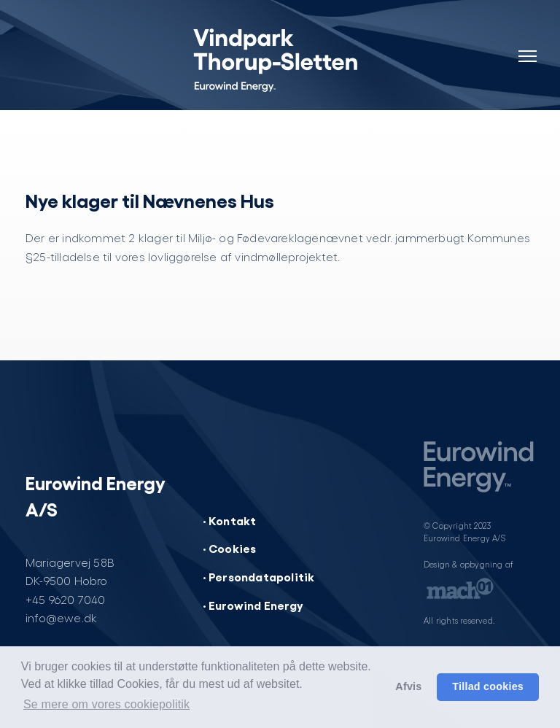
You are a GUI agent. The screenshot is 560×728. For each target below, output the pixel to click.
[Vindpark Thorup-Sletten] (280, 58)
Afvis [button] (408, 686)
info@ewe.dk (61, 617)
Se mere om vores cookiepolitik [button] (106, 704)
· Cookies (230, 548)
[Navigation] (527, 47)
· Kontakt (230, 520)
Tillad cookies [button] (488, 686)
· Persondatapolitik (259, 576)
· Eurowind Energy (253, 605)
